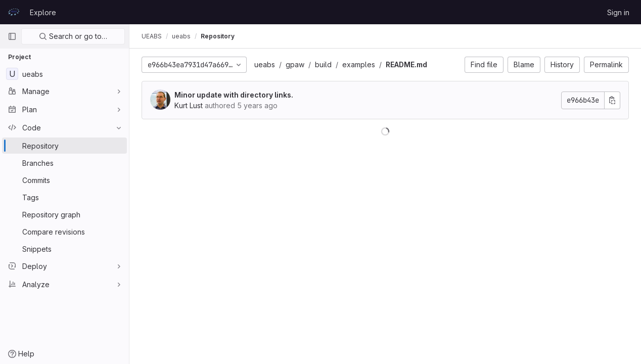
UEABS (152, 36)
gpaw (295, 64)
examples (359, 64)
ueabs (265, 64)
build (323, 64)
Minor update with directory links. (234, 95)
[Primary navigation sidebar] (12, 36)
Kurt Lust (189, 105)
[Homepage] (14, 12)
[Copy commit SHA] (612, 100)
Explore (43, 12)
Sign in (618, 12)
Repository (218, 36)
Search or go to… (73, 36)
